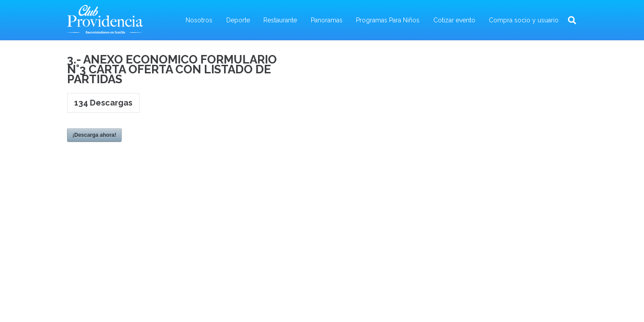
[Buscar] (572, 20)
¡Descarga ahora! (94, 135)
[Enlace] (105, 20)
